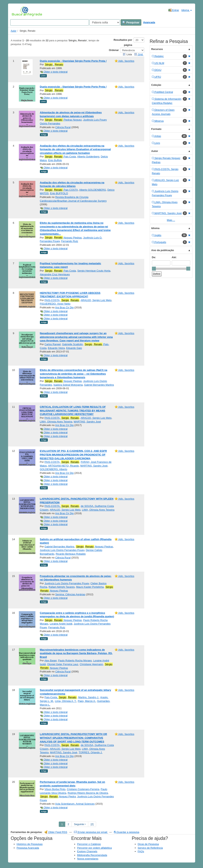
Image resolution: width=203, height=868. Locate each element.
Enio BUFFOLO (59, 193)
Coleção (156, 85)
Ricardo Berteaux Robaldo (71, 554)
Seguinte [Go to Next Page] (80, 824)
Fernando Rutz (70, 241)
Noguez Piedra (58, 797)
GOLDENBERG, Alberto (54, 469)
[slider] (154, 269)
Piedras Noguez (63, 120)
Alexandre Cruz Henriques (55, 274)
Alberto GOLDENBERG (93, 190)
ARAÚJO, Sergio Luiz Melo (96, 418)
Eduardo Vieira (56, 348)
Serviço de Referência (150, 848)
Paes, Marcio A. (87, 701)
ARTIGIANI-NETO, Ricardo (63, 466)
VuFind (18, 11)
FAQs (141, 851)
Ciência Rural (63, 127)
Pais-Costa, (61, 697)
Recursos (157, 49)
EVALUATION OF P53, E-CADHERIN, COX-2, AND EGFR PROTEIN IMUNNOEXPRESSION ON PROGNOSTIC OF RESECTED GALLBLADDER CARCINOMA (73, 455)
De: (154, 257)
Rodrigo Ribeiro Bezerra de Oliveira (88, 793)
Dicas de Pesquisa (148, 844)
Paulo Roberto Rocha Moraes (75, 660)
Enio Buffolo (55, 160)
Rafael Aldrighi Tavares (62, 587)
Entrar (174, 10)
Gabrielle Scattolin (73, 344)
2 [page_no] (68, 824)
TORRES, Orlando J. (90, 752)
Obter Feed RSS (56, 832)
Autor (14, 31)
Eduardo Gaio (74, 348)
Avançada (149, 22)
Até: (174, 257)
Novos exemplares (88, 859)
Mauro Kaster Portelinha (90, 587)
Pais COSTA (61, 190)
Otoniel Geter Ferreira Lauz (63, 664)
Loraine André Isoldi (61, 624)
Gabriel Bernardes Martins (99, 385)
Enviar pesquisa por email (91, 832)
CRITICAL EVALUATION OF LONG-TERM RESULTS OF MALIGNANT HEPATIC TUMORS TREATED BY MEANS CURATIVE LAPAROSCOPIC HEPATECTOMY (73, 410)
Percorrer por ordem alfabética (95, 848)
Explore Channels (87, 851)
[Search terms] (50, 22)
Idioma (187, 10)
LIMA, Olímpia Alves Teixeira (56, 422)
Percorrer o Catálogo (89, 844)
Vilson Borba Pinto (55, 789)
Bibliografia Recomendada (92, 855)
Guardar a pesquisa (127, 832)
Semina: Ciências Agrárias (70, 594)
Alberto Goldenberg (88, 157)
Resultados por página (123, 42)
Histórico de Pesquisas (30, 844)
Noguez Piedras (63, 238)
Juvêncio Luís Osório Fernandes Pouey (62, 550)
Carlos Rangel (52, 344)
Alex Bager (51, 660)
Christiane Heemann (91, 664)
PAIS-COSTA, (62, 300)
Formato (156, 129)
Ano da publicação (163, 250)
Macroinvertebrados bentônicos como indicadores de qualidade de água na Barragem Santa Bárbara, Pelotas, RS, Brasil (76, 653)
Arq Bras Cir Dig (64, 307)
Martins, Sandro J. (89, 697)
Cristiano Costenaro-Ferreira (83, 789)
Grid (139, 54)
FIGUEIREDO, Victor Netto (55, 304)
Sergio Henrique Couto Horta (94, 271)
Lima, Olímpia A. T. (66, 701)
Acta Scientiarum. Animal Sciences (75, 804)
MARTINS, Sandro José (87, 422)
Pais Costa (60, 157)
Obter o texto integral (54, 72)
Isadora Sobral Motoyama (68, 385)
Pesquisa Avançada (28, 848)
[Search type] (105, 22)
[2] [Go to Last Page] (92, 824)
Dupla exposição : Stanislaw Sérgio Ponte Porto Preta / (73, 61)
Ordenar (114, 50)
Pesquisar (131, 22)
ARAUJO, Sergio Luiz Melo (96, 300)
